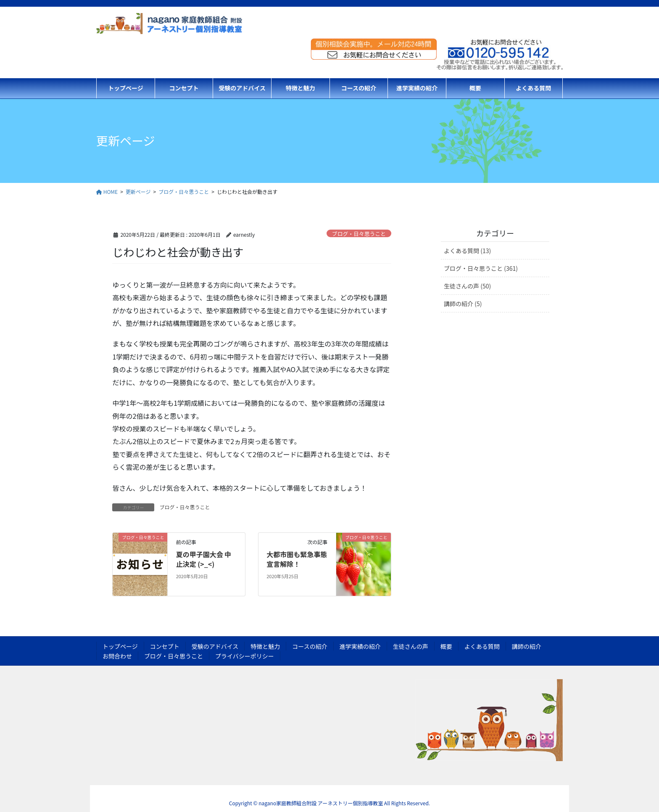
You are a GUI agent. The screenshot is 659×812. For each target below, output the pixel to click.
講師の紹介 (527, 646)
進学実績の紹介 (360, 646)
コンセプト (165, 646)
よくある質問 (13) (467, 251)
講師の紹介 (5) (463, 304)
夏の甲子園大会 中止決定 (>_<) (204, 559)
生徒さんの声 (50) (467, 286)
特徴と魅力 (265, 646)
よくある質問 (482, 646)
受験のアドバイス (215, 646)
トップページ (120, 646)
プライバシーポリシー (245, 656)
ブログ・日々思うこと (359, 234)
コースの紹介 (310, 646)
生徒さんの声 (411, 646)
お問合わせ (117, 656)
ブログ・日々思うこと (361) (481, 268)
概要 (446, 646)
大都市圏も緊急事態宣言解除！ (297, 559)
